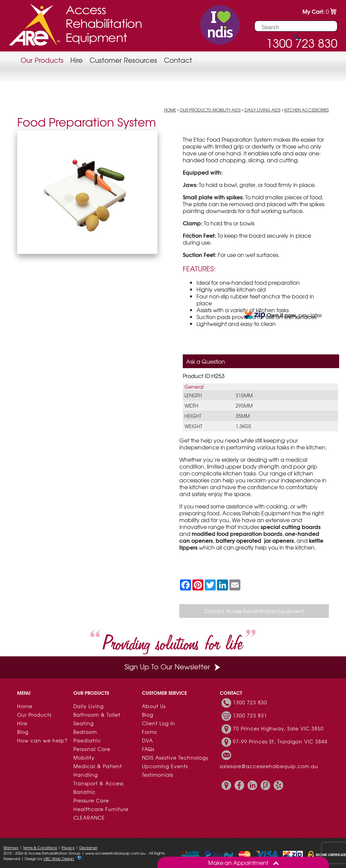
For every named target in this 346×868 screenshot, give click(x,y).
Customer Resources (123, 60)
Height (193, 416)
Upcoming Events (165, 766)
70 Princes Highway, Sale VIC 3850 (278, 728)
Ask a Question (206, 361)
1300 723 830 (250, 702)
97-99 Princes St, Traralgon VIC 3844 (280, 741)
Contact (178, 60)
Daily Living (88, 706)
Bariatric (85, 792)
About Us (154, 706)
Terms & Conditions (40, 847)
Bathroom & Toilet (97, 715)
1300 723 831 (250, 715)
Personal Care (92, 749)
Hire (76, 60)
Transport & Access (98, 783)
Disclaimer (88, 847)
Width (192, 406)
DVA (147, 740)
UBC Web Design (59, 858)
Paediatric (87, 740)
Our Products (42, 60)
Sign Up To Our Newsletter (173, 666)
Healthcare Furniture (101, 809)
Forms (149, 732)
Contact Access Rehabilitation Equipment (254, 611)
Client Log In (159, 723)
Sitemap (11, 847)
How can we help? (42, 740)
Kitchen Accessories (307, 110)
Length (193, 395)
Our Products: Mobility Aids (210, 110)
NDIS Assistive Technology (175, 758)
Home (170, 110)
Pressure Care (91, 800)
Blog (23, 732)
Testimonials (158, 775)
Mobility (84, 758)
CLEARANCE (89, 818)
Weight (193, 426)
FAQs (148, 749)
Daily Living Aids (263, 110)
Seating (83, 723)
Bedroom (85, 732)
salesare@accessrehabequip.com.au (269, 766)
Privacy (68, 847)
